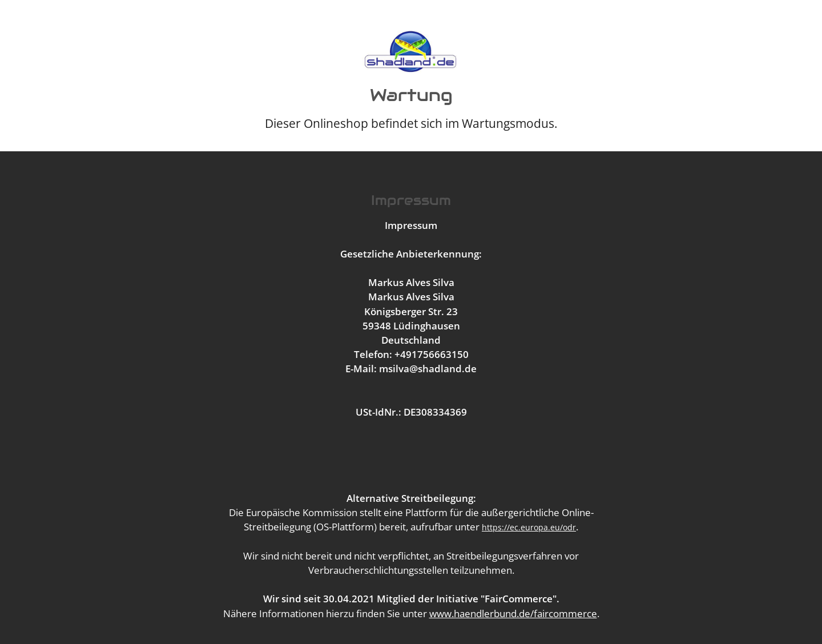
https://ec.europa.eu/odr (529, 527)
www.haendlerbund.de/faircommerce (513, 613)
